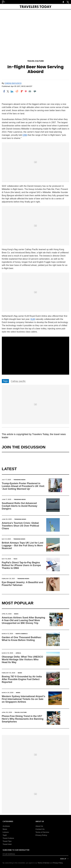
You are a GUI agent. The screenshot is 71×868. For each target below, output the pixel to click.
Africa (18, 653)
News (16, 614)
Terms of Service (42, 832)
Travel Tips (7, 841)
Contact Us (40, 829)
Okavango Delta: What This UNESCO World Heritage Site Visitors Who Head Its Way (22, 660)
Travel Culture (35, 61)
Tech (15, 559)
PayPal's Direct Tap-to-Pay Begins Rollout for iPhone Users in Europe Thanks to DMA (21, 565)
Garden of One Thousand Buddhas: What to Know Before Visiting (22, 639)
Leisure (6, 832)
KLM (33, 319)
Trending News (19, 480)
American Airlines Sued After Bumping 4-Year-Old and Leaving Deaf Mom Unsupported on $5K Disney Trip (24, 620)
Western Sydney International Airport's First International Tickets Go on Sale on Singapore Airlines (24, 699)
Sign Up (63, 859)
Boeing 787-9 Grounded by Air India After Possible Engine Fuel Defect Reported (22, 679)
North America (22, 634)
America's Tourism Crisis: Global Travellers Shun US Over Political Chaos (20, 526)
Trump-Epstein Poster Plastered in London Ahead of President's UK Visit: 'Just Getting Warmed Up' (23, 486)
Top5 (5, 835)
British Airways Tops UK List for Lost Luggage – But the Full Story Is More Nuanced (23, 546)
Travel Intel (7, 844)
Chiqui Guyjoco (13, 83)
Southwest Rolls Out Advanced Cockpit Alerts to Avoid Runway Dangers (20, 506)
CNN (25, 135)
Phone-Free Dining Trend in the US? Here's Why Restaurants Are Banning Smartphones (23, 719)
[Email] (30, 91)
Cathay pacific (18, 381)
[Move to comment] (35, 91)
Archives (6, 826)
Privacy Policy (41, 835)
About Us (39, 826)
